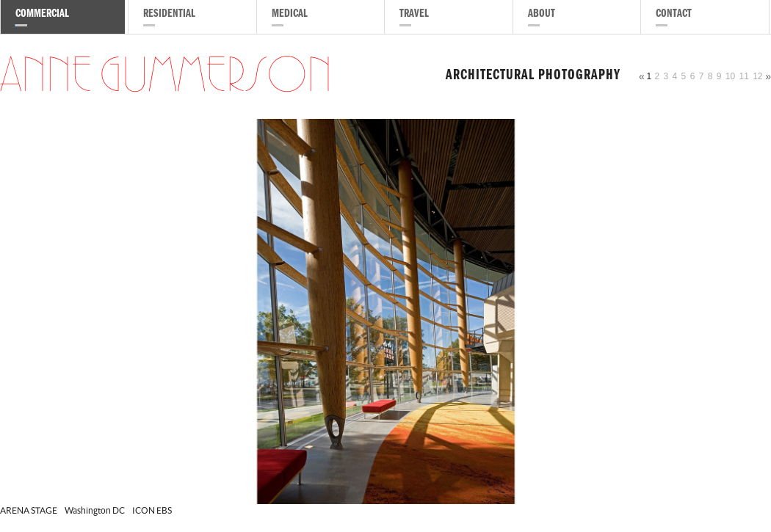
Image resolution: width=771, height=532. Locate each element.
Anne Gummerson (166, 76)
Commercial (42, 15)
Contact (674, 15)
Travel (414, 15)
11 (743, 76)
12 (757, 76)
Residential (169, 15)
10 (730, 76)
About (542, 15)
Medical (290, 15)
